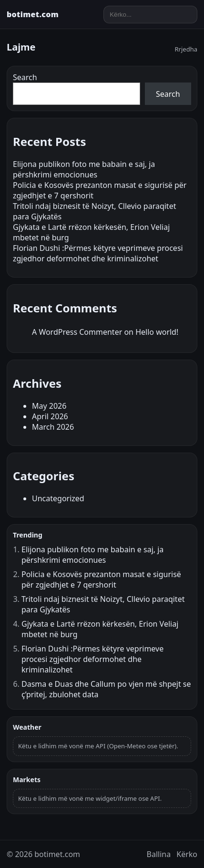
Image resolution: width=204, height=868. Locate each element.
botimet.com (33, 14)
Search (25, 77)
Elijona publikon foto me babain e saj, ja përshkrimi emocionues (84, 169)
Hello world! (157, 332)
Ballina (159, 854)
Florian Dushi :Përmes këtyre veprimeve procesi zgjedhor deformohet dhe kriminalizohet (98, 253)
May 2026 (49, 406)
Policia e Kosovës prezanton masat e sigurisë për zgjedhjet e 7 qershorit (101, 579)
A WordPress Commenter (77, 332)
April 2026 (50, 416)
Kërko (187, 854)
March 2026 (53, 427)
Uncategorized (58, 498)
